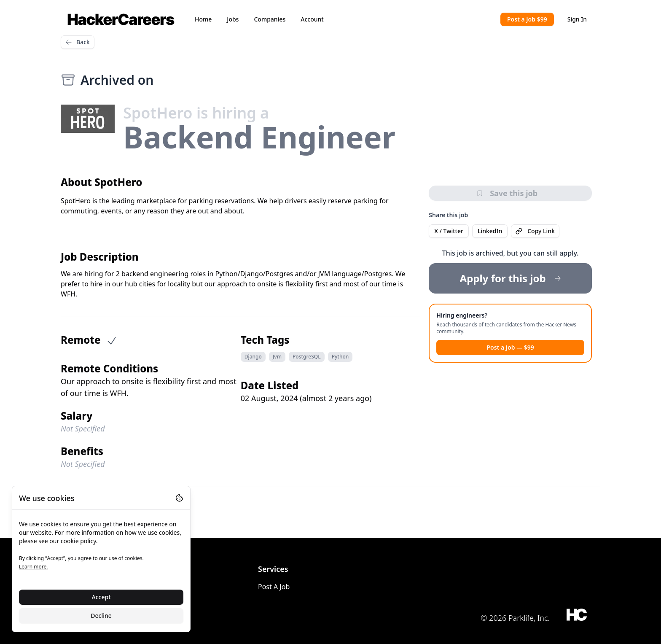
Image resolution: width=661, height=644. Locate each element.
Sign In (577, 19)
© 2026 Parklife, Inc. (515, 618)
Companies (270, 19)
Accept (101, 597)
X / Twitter (449, 231)
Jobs (233, 19)
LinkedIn (490, 231)
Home (203, 19)
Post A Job (274, 587)
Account (312, 19)
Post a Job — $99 (510, 347)
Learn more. (33, 567)
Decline (101, 616)
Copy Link (535, 231)
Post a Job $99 (527, 19)
